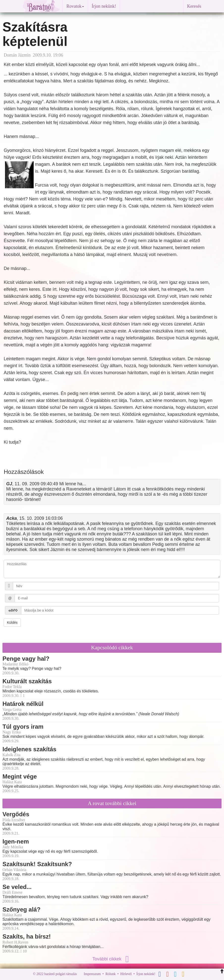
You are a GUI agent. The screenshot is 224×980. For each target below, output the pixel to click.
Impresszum (92, 974)
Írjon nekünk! (104, 6)
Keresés (194, 6)
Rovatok (75, 6)
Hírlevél (126, 974)
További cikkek (112, 959)
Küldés (12, 622)
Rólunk (110, 974)
